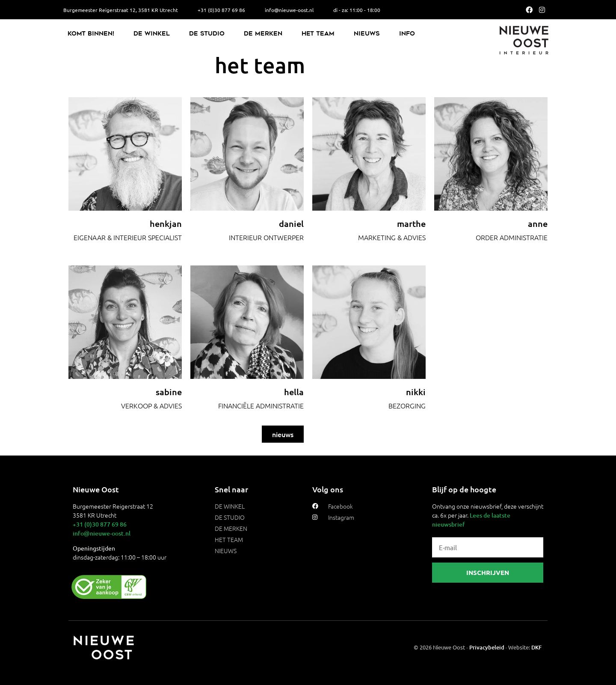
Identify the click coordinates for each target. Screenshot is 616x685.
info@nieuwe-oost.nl (102, 533)
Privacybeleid (487, 647)
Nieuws (367, 33)
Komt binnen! (91, 33)
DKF (536, 647)
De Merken (263, 33)
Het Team (318, 33)
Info (407, 33)
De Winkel (152, 33)
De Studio (207, 33)
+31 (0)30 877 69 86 (100, 524)
